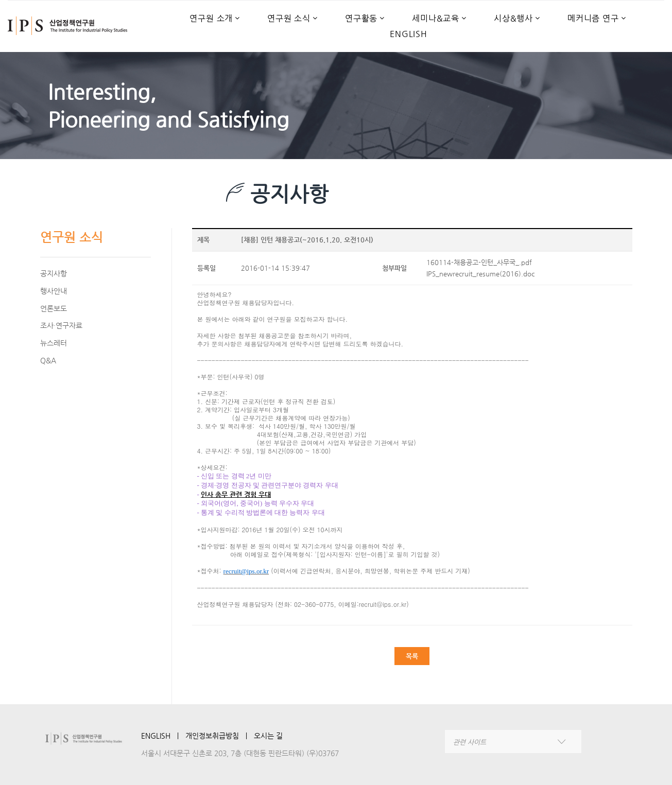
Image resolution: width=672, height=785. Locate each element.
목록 (412, 656)
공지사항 (54, 273)
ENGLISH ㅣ (163, 736)
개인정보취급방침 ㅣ (220, 736)
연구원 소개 (211, 19)
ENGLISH (409, 34)
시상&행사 (513, 19)
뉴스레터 (54, 343)
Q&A (48, 360)
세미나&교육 (436, 19)
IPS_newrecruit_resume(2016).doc (480, 274)
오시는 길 (268, 736)
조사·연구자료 (61, 325)
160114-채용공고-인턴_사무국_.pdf (479, 262)
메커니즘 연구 (593, 19)
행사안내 (54, 291)
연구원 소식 (289, 19)
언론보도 (54, 308)
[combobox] (513, 742)
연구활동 (361, 19)
